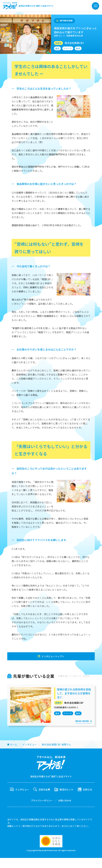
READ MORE (82, 722)
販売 (78, 48)
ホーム (14, 745)
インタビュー (30, 745)
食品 (57, 48)
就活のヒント (66, 790)
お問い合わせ (65, 802)
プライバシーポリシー (42, 802)
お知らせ (87, 790)
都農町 (58, 43)
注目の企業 (44, 790)
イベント (68, 48)
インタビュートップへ (53, 656)
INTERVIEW (66, 21)
